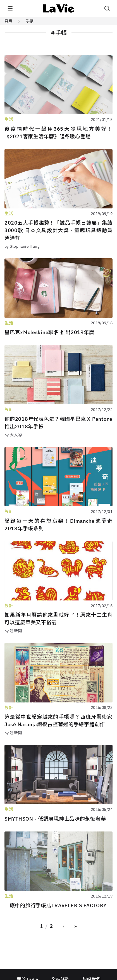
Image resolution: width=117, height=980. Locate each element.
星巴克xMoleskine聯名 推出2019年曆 (49, 332)
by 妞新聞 (13, 631)
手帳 (30, 21)
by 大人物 (13, 435)
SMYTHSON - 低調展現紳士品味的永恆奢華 (55, 819)
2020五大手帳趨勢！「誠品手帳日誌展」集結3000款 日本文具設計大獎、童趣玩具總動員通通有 (59, 230)
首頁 (8, 21)
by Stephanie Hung (22, 246)
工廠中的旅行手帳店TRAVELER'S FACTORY (55, 905)
